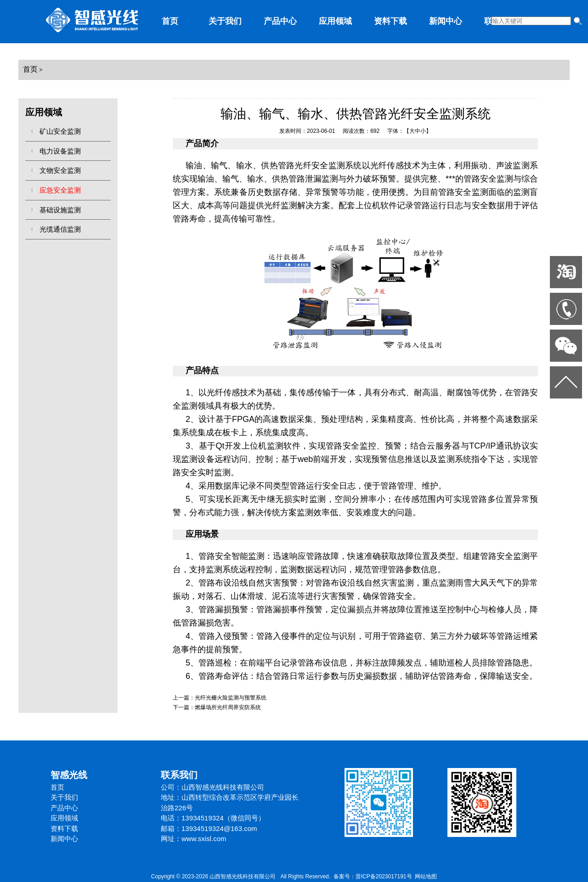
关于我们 (225, 21)
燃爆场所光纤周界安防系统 (228, 707)
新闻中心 (446, 21)
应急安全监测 (60, 190)
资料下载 (390, 21)
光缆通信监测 (60, 229)
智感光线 (69, 775)
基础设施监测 (60, 210)
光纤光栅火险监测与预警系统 (231, 698)
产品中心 (280, 21)
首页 (170, 21)
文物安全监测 (60, 170)
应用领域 (335, 21)
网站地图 (426, 876)
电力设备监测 (60, 151)
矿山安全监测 (60, 131)
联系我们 (179, 775)
